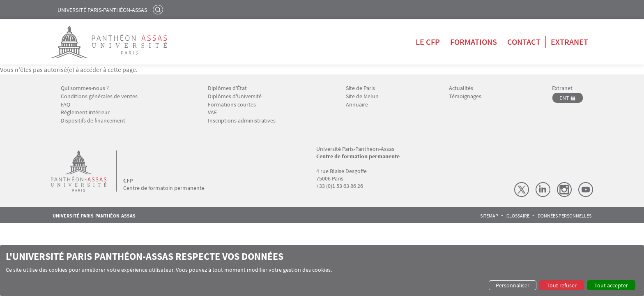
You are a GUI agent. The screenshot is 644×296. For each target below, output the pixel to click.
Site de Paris (360, 88)
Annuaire (357, 105)
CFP (128, 180)
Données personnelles (565, 216)
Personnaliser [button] (513, 285)
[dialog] (322, 271)
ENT (564, 98)
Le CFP (428, 42)
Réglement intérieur (85, 112)
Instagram (564, 190)
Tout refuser (562, 285)
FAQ (66, 105)
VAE (212, 112)
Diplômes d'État (227, 88)
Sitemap (489, 216)
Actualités (461, 88)
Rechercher (159, 9)
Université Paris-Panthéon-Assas (102, 10)
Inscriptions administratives (242, 121)
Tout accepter (611, 285)
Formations (474, 42)
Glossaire (518, 216)
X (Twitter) (522, 190)
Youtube (586, 190)
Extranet (569, 42)
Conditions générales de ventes (99, 96)
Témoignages (465, 96)
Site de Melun (362, 96)
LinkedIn (543, 190)
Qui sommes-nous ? (85, 88)
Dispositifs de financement (93, 121)
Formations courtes (232, 105)
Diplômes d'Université (235, 96)
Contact (524, 42)
